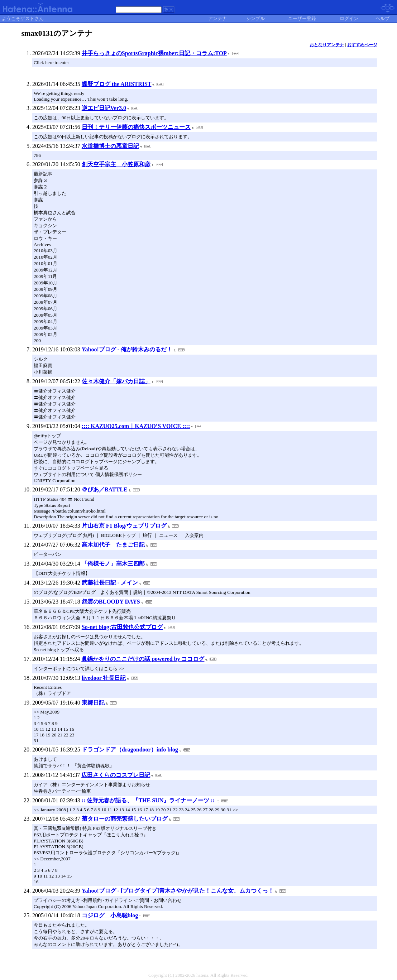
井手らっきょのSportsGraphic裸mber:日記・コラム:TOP (154, 53)
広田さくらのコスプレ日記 (116, 775)
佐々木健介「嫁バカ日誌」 (116, 381)
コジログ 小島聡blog (110, 915)
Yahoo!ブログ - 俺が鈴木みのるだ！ (127, 349)
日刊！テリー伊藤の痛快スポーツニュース (136, 127)
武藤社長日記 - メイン (110, 583)
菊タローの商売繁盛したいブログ (125, 819)
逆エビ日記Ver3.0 (104, 108)
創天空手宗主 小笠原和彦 (116, 164)
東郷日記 (93, 703)
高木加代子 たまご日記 (113, 545)
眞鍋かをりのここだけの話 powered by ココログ (143, 659)
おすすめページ (362, 45)
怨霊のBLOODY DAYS (111, 602)
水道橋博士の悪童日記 (110, 146)
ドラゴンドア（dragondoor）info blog (130, 750)
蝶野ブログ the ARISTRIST (117, 84)
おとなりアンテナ (327, 45)
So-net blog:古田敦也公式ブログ (122, 627)
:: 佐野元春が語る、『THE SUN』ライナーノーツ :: (149, 800)
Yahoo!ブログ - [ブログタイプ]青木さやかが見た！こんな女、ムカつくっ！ (178, 891)
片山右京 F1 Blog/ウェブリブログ (124, 526)
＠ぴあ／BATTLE (105, 489)
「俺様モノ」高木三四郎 (113, 564)
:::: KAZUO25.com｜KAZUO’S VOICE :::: (136, 426)
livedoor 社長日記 (104, 678)
